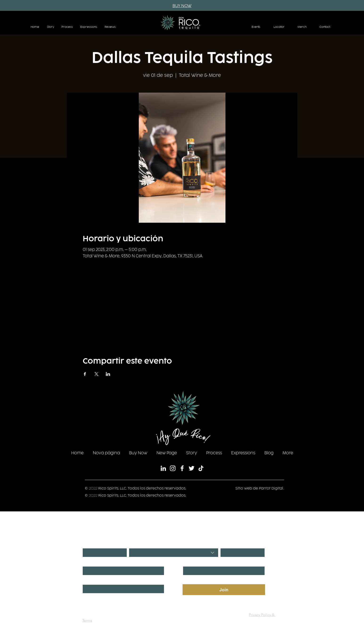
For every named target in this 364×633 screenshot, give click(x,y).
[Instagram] (173, 468)
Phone (88, 580)
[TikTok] (201, 468)
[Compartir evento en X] (96, 374)
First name (91, 562)
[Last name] (222, 571)
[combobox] (174, 553)
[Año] (241, 553)
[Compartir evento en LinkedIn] (108, 374)
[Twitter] (192, 468)
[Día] (103, 553)
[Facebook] (182, 468)
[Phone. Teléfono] (122, 589)
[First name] (122, 571)
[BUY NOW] (182, 6)
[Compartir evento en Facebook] (85, 374)
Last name (191, 562)
